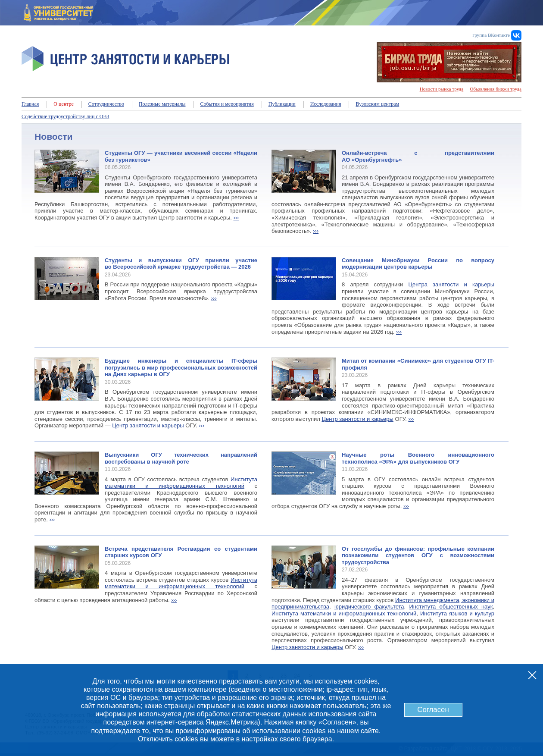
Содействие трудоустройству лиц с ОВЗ (65, 116)
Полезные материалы (162, 104)
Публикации (282, 104)
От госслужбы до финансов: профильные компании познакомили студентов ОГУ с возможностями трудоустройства (418, 555)
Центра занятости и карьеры (451, 284)
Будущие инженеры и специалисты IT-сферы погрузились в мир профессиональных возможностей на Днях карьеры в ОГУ (181, 367)
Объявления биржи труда (496, 89)
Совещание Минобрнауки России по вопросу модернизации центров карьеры (418, 264)
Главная (30, 104)
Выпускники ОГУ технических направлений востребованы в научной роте (181, 458)
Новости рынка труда (442, 89)
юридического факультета (369, 607)
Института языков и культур (457, 613)
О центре (64, 104)
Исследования (326, 104)
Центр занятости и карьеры (148, 425)
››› (236, 218)
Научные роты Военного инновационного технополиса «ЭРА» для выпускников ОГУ (418, 458)
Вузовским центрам (377, 104)
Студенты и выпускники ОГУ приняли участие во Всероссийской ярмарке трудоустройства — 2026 (181, 264)
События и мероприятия (227, 104)
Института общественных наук (451, 607)
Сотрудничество (106, 104)
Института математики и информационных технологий (181, 483)
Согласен (433, 710)
